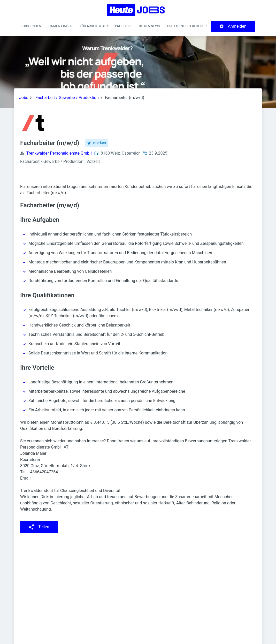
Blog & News (149, 26)
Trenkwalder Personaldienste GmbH (59, 153)
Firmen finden (60, 26)
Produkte (123, 26)
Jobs (24, 98)
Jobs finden (31, 26)
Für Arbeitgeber (94, 26)
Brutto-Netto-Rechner (187, 26)
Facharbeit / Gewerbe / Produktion (67, 98)
